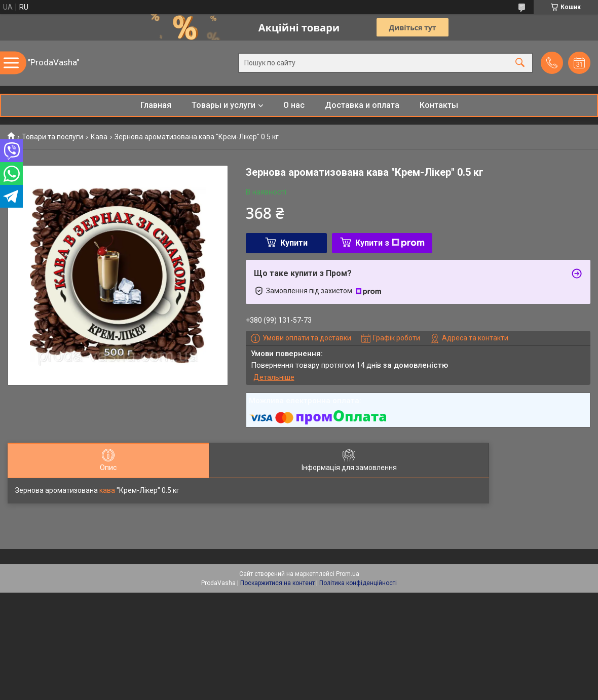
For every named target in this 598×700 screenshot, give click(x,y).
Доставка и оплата (362, 105)
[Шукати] (520, 63)
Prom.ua (348, 574)
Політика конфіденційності (358, 583)
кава (107, 490)
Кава (99, 137)
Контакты (439, 105)
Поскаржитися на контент (277, 583)
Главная (156, 105)
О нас (294, 105)
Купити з (390, 243)
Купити (294, 243)
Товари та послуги (52, 137)
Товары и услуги (223, 105)
